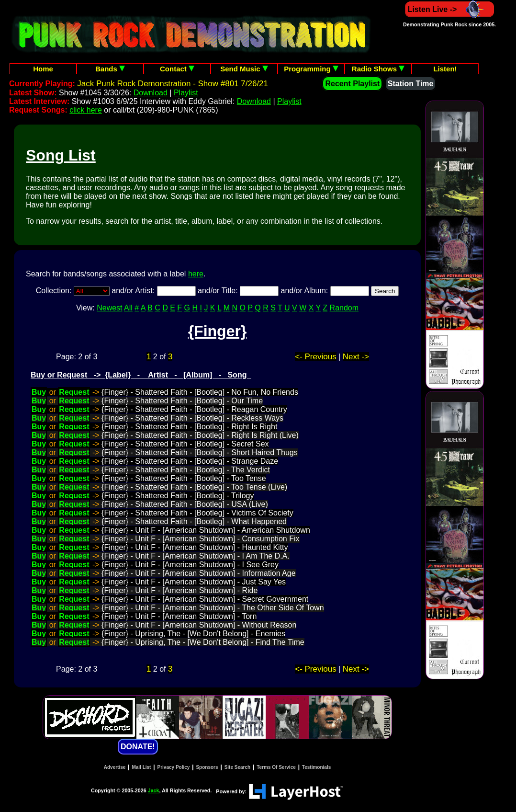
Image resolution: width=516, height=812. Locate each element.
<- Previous (315, 357)
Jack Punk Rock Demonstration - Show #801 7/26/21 (173, 84)
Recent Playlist (352, 84)
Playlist (186, 93)
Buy (39, 392)
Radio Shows (378, 69)
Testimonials (316, 767)
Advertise (115, 767)
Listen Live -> (450, 9)
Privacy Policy (174, 767)
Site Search (237, 767)
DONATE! (138, 747)
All (128, 308)
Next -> (356, 357)
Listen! (445, 69)
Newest (109, 308)
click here (86, 110)
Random (344, 308)
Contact (177, 69)
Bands (110, 69)
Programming (311, 69)
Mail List (141, 767)
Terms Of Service (276, 767)
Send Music (244, 69)
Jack (154, 790)
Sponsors (207, 767)
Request (74, 392)
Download (151, 93)
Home (43, 69)
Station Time (411, 84)
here (196, 274)
